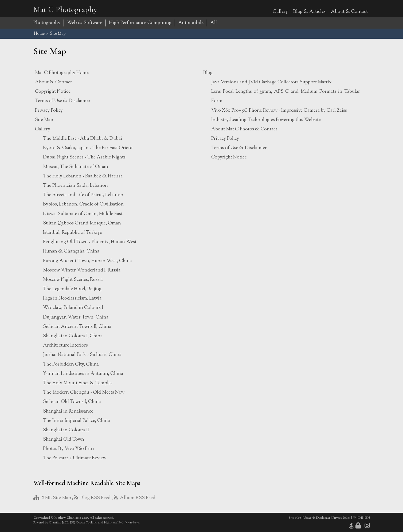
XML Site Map (52, 498)
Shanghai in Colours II (66, 430)
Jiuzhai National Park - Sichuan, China (82, 355)
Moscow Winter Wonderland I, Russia (82, 270)
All (214, 23)
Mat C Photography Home (62, 73)
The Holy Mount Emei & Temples (78, 383)
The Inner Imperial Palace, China (77, 421)
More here (132, 523)
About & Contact (349, 12)
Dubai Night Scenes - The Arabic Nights (84, 157)
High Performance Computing (140, 23)
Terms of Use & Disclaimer (63, 101)
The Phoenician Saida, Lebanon (75, 186)
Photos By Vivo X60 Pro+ (69, 449)
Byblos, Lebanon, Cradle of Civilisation (83, 204)
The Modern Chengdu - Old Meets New (84, 392)
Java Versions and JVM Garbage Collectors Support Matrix (271, 82)
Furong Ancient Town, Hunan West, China (87, 261)
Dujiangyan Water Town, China (76, 317)
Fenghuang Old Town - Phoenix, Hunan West (90, 242)
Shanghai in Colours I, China (73, 336)
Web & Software (85, 23)
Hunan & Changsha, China (71, 251)
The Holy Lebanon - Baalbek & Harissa (83, 176)
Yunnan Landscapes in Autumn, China (83, 374)
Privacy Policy (49, 110)
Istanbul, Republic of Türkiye (73, 233)
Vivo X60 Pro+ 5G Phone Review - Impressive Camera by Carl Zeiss (279, 110)
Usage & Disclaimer (317, 518)
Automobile (191, 23)
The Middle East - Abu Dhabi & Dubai (83, 139)
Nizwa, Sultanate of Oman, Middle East (83, 214)
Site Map (44, 120)
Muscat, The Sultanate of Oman (76, 167)
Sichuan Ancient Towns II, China (77, 327)
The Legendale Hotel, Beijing (72, 289)
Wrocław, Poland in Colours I (73, 308)
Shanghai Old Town (64, 439)
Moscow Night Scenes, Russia (73, 280)
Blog (208, 73)
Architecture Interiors (65, 345)
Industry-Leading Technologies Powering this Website (266, 120)
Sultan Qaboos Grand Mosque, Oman (82, 223)
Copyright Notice (53, 92)
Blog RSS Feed (92, 498)
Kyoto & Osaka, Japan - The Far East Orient (88, 148)
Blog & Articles (309, 12)
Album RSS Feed (135, 498)
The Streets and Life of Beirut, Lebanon (83, 195)
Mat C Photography (65, 9)
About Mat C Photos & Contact (244, 129)
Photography (47, 23)
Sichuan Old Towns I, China (72, 402)
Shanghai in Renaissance (68, 411)
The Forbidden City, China (71, 364)
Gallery (280, 12)
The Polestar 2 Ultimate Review (75, 458)
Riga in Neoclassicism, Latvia (72, 298)
